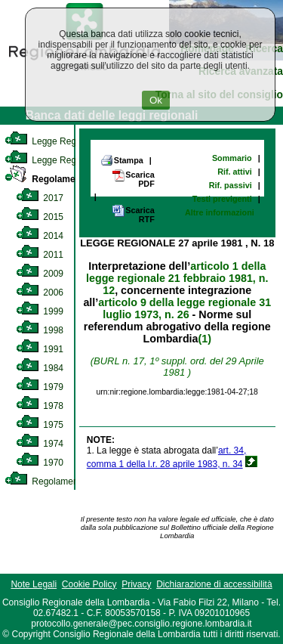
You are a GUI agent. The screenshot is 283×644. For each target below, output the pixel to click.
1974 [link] (40, 444)
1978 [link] (40, 406)
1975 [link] (40, 425)
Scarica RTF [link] (133, 214)
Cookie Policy (89, 584)
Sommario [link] (232, 158)
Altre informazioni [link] (220, 212)
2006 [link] (40, 293)
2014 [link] (40, 236)
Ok (156, 100)
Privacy (136, 584)
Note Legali (34, 584)
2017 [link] (40, 198)
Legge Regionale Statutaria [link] (73, 160)
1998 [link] (40, 330)
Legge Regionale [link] (52, 141)
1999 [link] (40, 311)
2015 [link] (40, 217)
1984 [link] (40, 368)
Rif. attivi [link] (235, 172)
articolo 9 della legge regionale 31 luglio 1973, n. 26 (185, 308)
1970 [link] (40, 463)
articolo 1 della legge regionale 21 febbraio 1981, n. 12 (177, 278)
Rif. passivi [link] (231, 185)
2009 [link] (40, 274)
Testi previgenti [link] (222, 199)
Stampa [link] (122, 160)
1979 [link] (40, 387)
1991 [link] (40, 349)
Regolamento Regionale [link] (67, 481)
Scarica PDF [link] (133, 179)
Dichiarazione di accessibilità (214, 584)
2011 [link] (40, 255)
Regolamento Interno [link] (63, 179)
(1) (205, 339)
